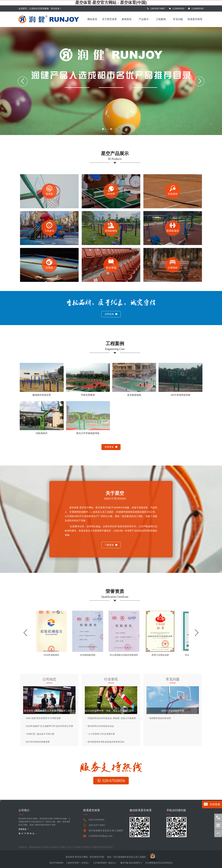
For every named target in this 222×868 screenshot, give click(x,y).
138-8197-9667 (156, 8)
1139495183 (177, 8)
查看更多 (111, 447)
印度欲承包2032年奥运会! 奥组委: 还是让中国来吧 (112, 718)
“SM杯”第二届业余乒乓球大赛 (40, 734)
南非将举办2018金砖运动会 (101, 726)
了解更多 (111, 545)
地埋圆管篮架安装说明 (160, 718)
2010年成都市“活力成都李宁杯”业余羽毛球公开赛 (49, 726)
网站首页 (92, 19)
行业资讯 (111, 679)
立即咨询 (111, 314)
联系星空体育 (195, 19)
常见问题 (178, 19)
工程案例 (161, 19)
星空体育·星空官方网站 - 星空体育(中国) (111, 3)
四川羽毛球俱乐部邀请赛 (38, 742)
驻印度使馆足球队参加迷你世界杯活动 (106, 742)
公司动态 (49, 679)
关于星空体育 (109, 19)
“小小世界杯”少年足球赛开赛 (101, 734)
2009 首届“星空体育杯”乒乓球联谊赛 (43, 718)
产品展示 (144, 19)
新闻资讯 (127, 19)
